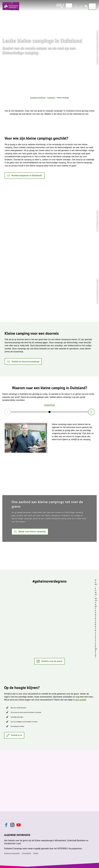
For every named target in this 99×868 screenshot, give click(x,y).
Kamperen (51, 98)
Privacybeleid (26, 853)
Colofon (36, 853)
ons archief (81, 700)
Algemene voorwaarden (12, 853)
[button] (25, 176)
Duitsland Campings (38, 98)
